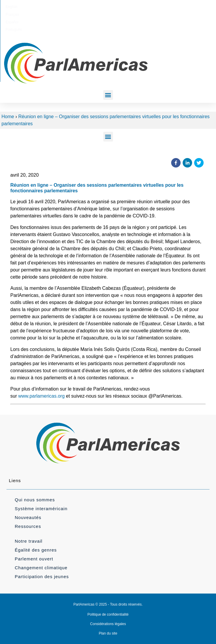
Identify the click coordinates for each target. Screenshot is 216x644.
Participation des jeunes (42, 576)
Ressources (28, 526)
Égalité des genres (36, 550)
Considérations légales (108, 624)
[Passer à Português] (136, 7)
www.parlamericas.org (41, 396)
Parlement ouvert (34, 559)
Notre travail (29, 541)
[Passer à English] (78, 7)
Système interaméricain (41, 509)
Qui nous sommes (35, 500)
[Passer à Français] (96, 7)
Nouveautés (28, 517)
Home (8, 117)
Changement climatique (41, 568)
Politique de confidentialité (108, 614)
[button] (108, 95)
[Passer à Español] (116, 7)
